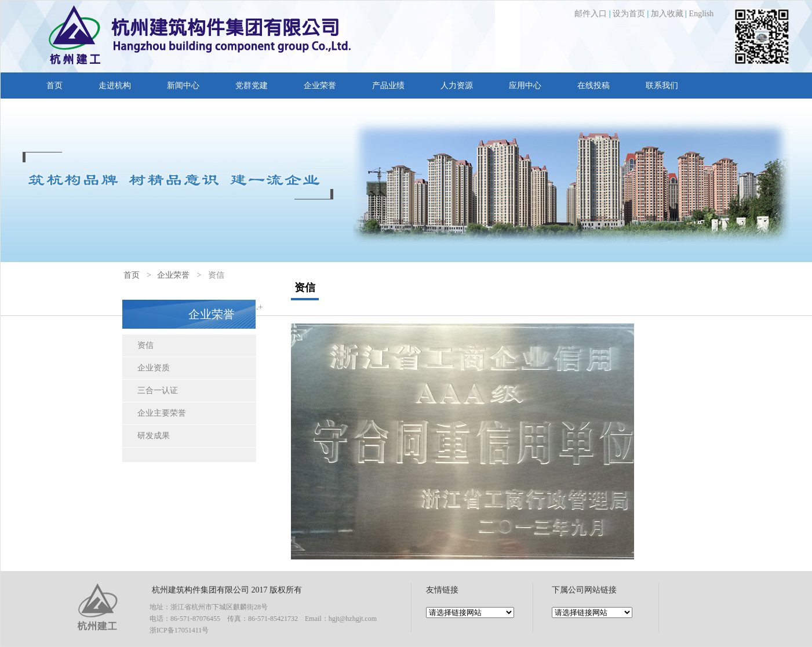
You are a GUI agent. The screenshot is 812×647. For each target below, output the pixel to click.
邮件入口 (591, 14)
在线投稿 (593, 86)
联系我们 (662, 86)
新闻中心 (183, 86)
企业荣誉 (320, 86)
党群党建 (252, 86)
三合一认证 (158, 390)
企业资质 (154, 368)
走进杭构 (115, 86)
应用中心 (525, 86)
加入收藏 (667, 14)
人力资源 (457, 86)
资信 (145, 345)
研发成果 (154, 436)
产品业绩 (388, 86)
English (702, 14)
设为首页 (629, 14)
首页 (54, 86)
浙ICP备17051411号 (179, 630)
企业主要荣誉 (162, 413)
